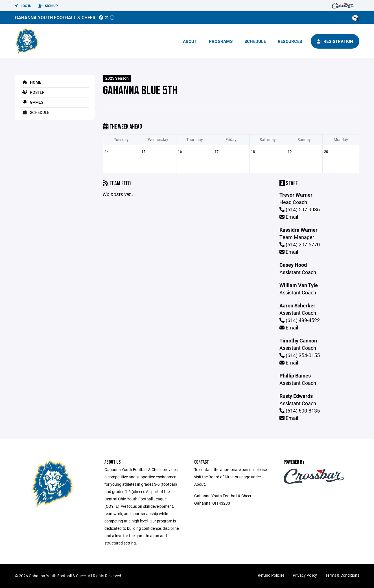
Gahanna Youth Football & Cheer (55, 17)
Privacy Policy (305, 575)
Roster (33, 92)
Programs (221, 41)
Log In (23, 6)
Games (32, 102)
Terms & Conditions (342, 575)
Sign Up (48, 6)
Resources (290, 41)
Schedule (255, 41)
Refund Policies (271, 575)
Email (289, 217)
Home (31, 82)
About (190, 41)
